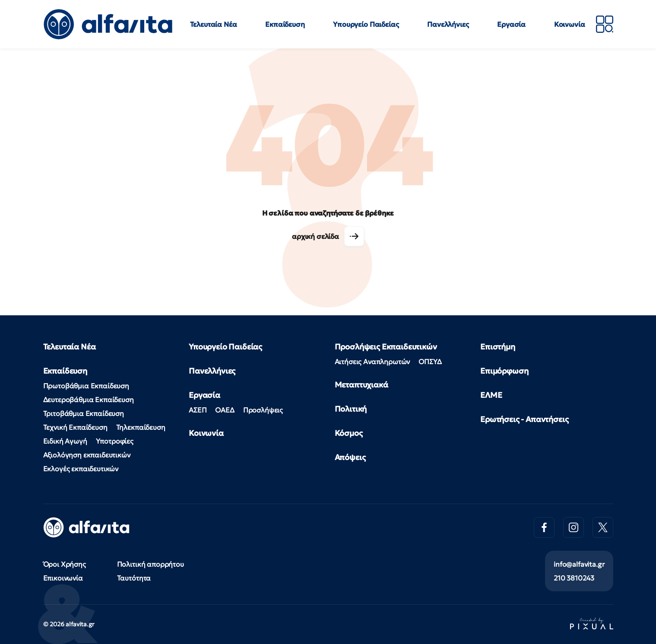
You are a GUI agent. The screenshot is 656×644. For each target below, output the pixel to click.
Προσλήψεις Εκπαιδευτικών (386, 347)
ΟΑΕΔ (225, 410)
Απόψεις (350, 457)
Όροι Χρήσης (65, 564)
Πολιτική (351, 409)
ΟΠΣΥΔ (430, 362)
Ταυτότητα (134, 578)
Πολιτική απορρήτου (151, 564)
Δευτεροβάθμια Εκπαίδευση (89, 400)
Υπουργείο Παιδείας (366, 24)
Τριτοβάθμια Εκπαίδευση (84, 413)
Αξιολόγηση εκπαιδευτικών (87, 455)
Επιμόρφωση (504, 371)
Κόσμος (349, 433)
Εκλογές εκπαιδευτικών (81, 469)
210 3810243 (574, 578)
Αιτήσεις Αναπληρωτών (372, 362)
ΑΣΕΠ (198, 410)
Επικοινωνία (63, 578)
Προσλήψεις (263, 410)
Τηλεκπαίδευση (141, 427)
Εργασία (511, 24)
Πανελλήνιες (448, 24)
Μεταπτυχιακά (361, 385)
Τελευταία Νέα (214, 24)
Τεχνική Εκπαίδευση (75, 427)
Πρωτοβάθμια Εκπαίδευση (86, 386)
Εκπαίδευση (285, 24)
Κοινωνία (570, 24)
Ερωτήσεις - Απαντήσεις (524, 419)
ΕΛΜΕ (491, 395)
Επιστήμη (498, 347)
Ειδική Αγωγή (65, 441)
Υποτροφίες (115, 441)
